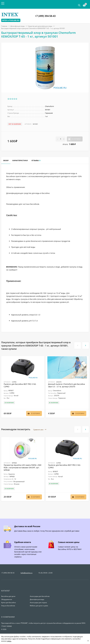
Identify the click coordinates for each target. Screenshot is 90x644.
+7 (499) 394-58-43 (45, 16)
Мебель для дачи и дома (39, 606)
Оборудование (7, 599)
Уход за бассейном (8, 606)
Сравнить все (40, 430)
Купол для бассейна (8, 603)
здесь (9, 641)
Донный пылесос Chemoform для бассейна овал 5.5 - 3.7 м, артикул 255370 (67, 385)
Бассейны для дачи (8, 596)
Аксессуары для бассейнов (40, 596)
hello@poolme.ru (26, 573)
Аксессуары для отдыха (38, 603)
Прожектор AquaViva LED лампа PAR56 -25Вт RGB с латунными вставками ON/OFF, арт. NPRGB (23, 468)
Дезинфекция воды (18, 26)
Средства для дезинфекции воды (40, 26)
